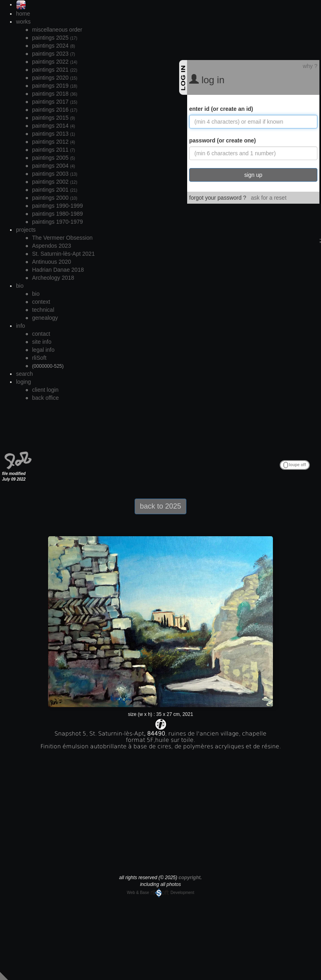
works (23, 22)
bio (20, 286)
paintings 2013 (53, 134)
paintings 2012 (53, 142)
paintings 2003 (55, 174)
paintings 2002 (55, 182)
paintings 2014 (53, 126)
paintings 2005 (53, 158)
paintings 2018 (55, 94)
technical (43, 310)
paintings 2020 (55, 78)
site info (42, 342)
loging (23, 382)
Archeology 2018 (53, 278)
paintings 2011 (53, 150)
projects (26, 230)
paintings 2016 (55, 110)
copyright (190, 878)
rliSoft (39, 358)
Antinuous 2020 (51, 262)
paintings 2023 (53, 54)
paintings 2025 (55, 38)
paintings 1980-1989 (58, 214)
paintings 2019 (55, 86)
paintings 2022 (55, 62)
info (21, 326)
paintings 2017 (55, 102)
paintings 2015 (53, 118)
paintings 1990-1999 (58, 206)
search (24, 374)
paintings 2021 (55, 70)
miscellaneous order (57, 30)
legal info (43, 350)
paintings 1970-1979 (58, 222)
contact (41, 334)
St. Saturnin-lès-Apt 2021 (63, 254)
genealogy (45, 318)
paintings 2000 (55, 198)
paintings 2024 (53, 46)
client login (45, 390)
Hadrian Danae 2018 (58, 270)
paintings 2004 (53, 166)
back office (45, 398)
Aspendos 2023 (51, 246)
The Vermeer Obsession (62, 238)
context (41, 302)
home (23, 14)
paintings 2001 (55, 190)
